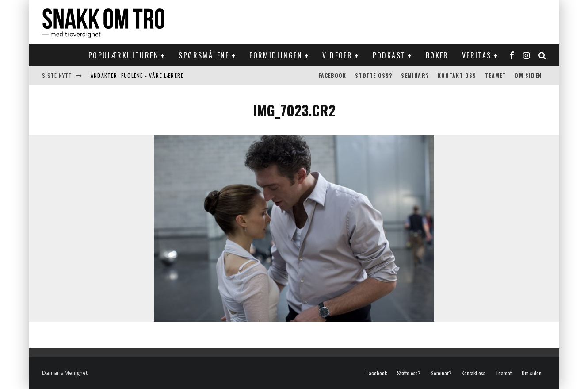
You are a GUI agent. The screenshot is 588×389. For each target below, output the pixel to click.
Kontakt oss (457, 75)
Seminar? (415, 75)
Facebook (332, 75)
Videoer (337, 55)
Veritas (477, 55)
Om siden (528, 75)
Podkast (389, 55)
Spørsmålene (204, 55)
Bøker (437, 55)
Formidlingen (276, 55)
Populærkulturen (124, 55)
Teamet (495, 75)
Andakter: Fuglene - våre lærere (137, 75)
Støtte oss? (374, 75)
